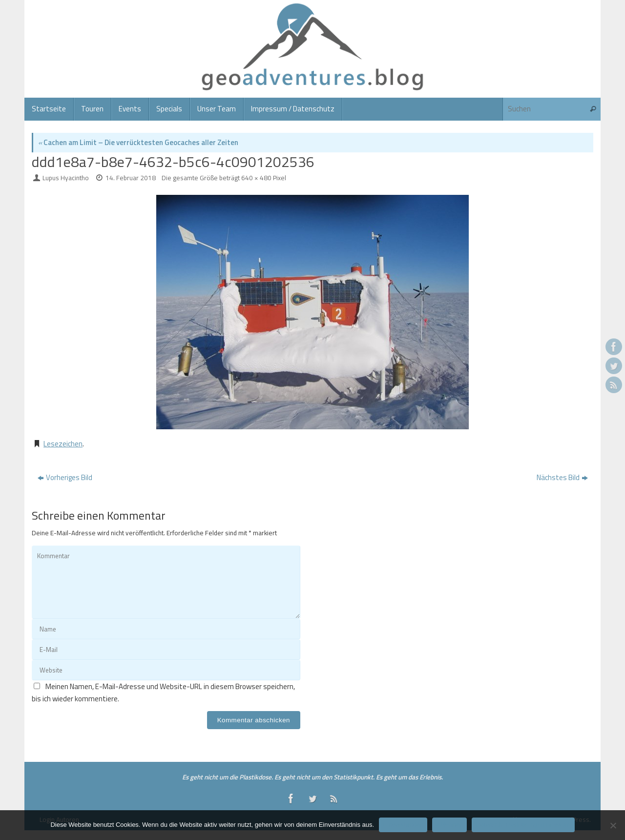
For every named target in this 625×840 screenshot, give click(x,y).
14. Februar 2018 (131, 178)
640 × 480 (256, 178)
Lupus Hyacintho (66, 178)
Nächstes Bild (562, 477)
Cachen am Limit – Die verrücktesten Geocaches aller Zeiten (138, 142)
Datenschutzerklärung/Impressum (523, 825)
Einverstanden (403, 825)
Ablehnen (449, 825)
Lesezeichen (63, 444)
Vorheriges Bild (65, 477)
